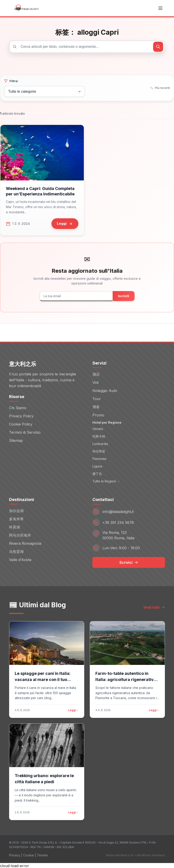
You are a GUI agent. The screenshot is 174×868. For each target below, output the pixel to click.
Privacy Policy (21, 416)
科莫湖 (14, 527)
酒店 (96, 374)
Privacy (15, 855)
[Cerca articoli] (87, 47)
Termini (42, 855)
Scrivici (129, 562)
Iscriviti (124, 296)
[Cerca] (158, 47)
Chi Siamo (18, 407)
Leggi (73, 710)
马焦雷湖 (16, 551)
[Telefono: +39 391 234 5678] (129, 522)
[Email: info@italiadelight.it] (129, 511)
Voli (95, 382)
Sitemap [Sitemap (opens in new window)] (16, 440)
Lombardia (100, 443)
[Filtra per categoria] (45, 91)
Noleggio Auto (105, 390)
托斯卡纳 (99, 436)
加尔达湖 (16, 510)
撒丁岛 (97, 473)
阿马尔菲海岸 (20, 535)
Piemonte (99, 458)
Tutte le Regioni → (106, 481)
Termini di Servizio (25, 432)
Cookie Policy (21, 424)
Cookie (29, 855)
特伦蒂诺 (99, 451)
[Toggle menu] (160, 8)
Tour (97, 398)
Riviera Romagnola (25, 543)
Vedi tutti (154, 607)
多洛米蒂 (16, 518)
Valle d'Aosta (20, 559)
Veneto (98, 428)
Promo (98, 415)
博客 (96, 406)
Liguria (97, 466)
